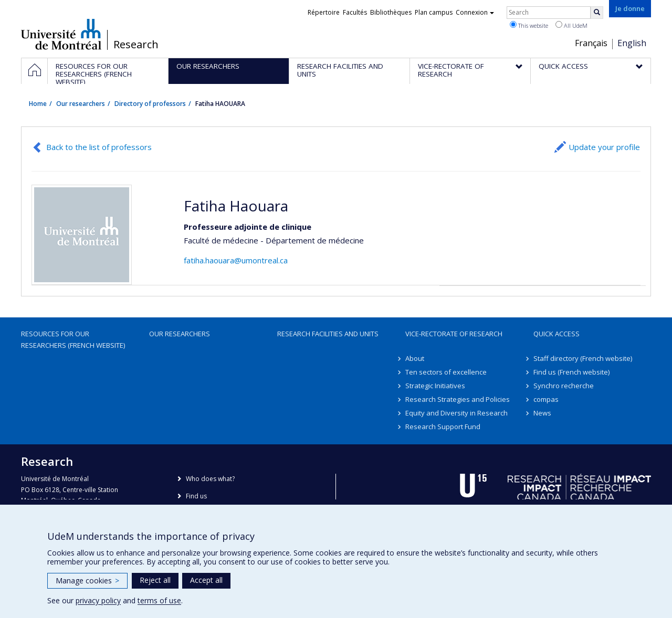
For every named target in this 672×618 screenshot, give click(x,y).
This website (529, 25)
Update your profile (604, 147)
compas (546, 399)
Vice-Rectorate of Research (454, 334)
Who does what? (210, 479)
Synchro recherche (564, 386)
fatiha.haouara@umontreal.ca (236, 260)
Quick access (556, 334)
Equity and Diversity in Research (456, 413)
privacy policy (98, 600)
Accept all (206, 580)
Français (591, 43)
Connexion (475, 12)
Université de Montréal (61, 34)
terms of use (159, 600)
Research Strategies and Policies (458, 399)
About (415, 358)
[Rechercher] (597, 13)
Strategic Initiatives (435, 386)
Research (136, 45)
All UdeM (571, 25)
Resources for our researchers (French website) (73, 339)
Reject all (155, 580)
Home (38, 104)
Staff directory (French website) (583, 358)
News (542, 413)
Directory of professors (150, 104)
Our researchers (81, 104)
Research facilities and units (328, 334)
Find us (196, 496)
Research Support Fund (443, 427)
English (632, 43)
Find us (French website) (571, 372)
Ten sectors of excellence (446, 372)
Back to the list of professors (99, 147)
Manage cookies (87, 580)
